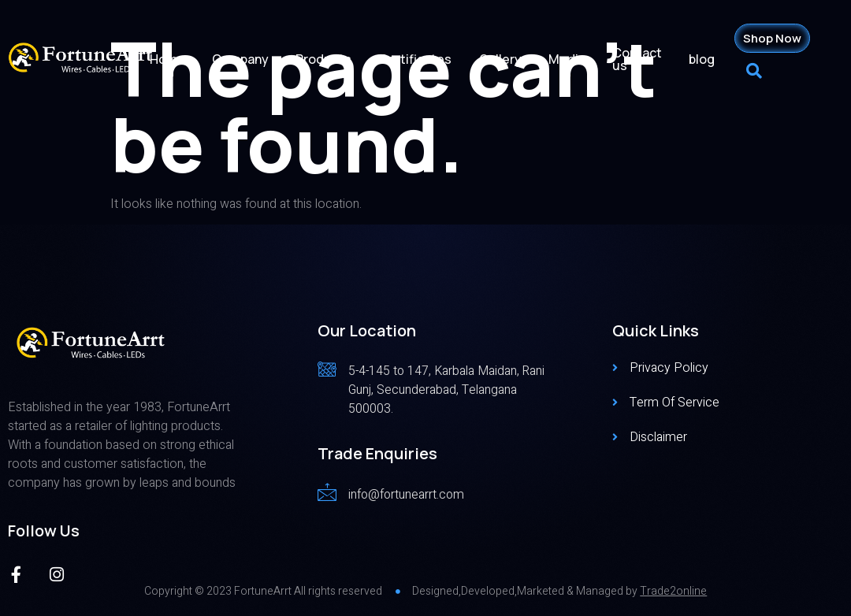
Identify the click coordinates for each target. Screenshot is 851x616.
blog (704, 59)
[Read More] (433, 389)
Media (572, 59)
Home (182, 59)
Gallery (507, 59)
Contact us (641, 59)
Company (253, 59)
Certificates (424, 59)
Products (334, 59)
